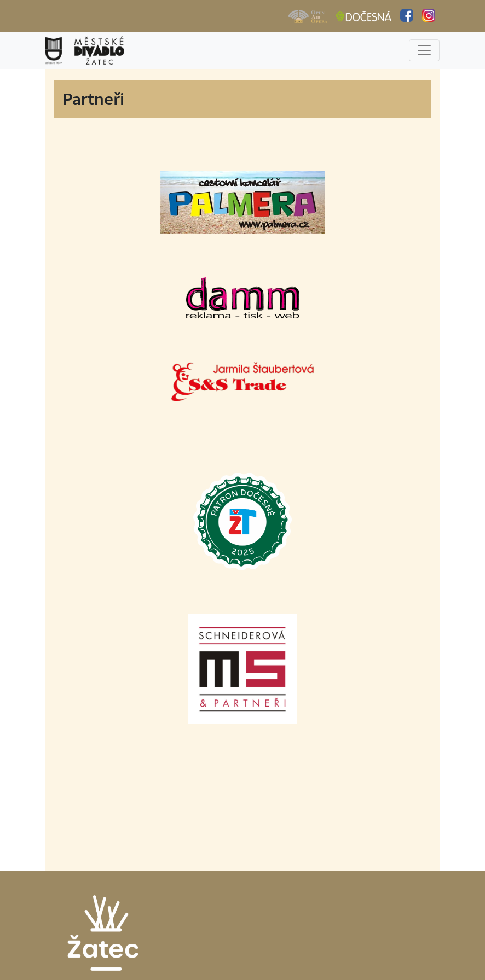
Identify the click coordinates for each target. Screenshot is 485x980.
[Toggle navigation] (424, 50)
